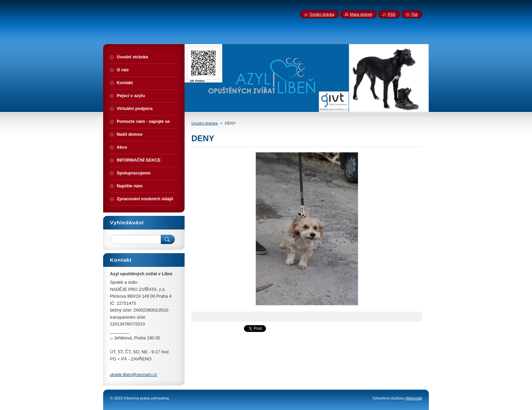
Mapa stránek (361, 14)
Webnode (414, 398)
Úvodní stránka (204, 123)
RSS (392, 14)
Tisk (414, 14)
